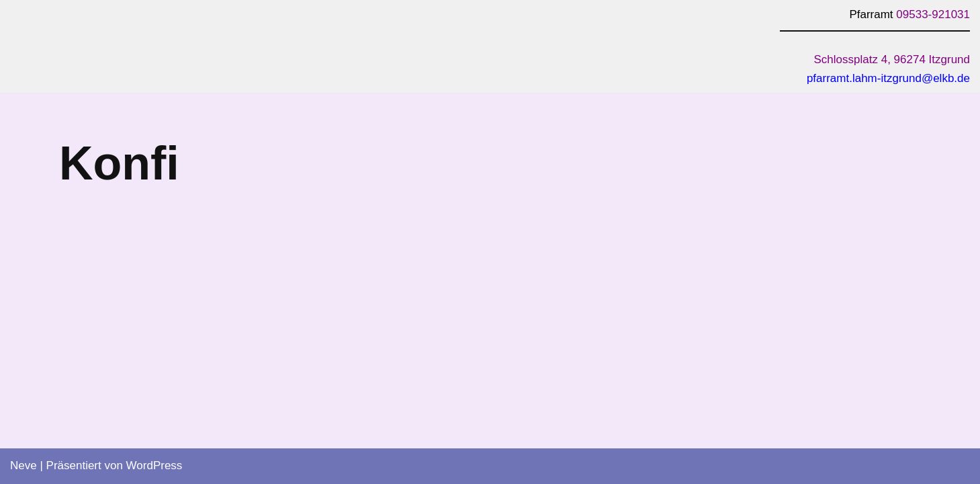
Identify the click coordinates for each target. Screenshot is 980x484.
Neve (24, 466)
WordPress (154, 466)
